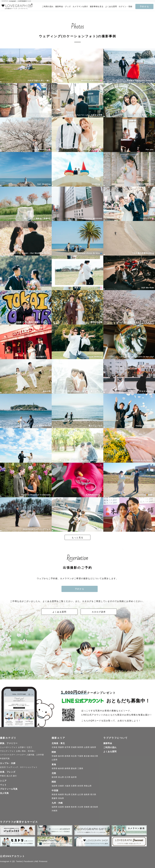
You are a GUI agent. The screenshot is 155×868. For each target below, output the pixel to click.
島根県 (61, 794)
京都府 (61, 786)
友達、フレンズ (8, 772)
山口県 (80, 794)
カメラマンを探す (80, 7)
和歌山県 (88, 786)
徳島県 (87, 794)
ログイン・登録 (125, 7)
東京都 (87, 756)
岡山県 (67, 794)
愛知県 (74, 768)
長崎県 (67, 807)
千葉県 (80, 756)
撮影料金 (108, 743)
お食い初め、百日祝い (26, 751)
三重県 (80, 768)
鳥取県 (55, 794)
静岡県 (67, 768)
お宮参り (22, 747)
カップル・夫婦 (8, 763)
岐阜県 (61, 768)
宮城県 (74, 747)
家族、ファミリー (9, 743)
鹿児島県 (94, 807)
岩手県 (67, 747)
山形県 (87, 747)
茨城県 (55, 756)
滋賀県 (55, 786)
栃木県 (61, 756)
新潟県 (55, 777)
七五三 (29, 747)
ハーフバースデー (8, 755)
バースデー (21, 755)
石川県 (67, 777)
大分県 (80, 807)
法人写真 (4, 793)
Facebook (28, 861)
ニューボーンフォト (9, 747)
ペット (3, 785)
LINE (36, 861)
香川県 (93, 794)
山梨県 (55, 760)
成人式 (9, 776)
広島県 (74, 794)
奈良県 (80, 786)
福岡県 (55, 807)
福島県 (93, 747)
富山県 (61, 777)
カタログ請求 (99, 612)
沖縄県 (55, 811)
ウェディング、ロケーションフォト (22, 767)
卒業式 (3, 776)
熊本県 (74, 807)
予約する (144, 6)
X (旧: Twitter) (17, 861)
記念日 (3, 767)
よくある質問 (111, 7)
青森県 (61, 747)
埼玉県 (74, 756)
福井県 (74, 777)
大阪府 (67, 786)
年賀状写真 (5, 758)
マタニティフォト (8, 751)
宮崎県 (87, 807)
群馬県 (67, 756)
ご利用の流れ (48, 7)
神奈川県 (94, 756)
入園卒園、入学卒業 (35, 755)
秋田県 (80, 747)
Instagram (5, 861)
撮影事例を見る (97, 7)
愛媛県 (55, 798)
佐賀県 (61, 807)
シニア (3, 781)
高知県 (61, 798)
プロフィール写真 (9, 789)
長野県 (55, 768)
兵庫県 (74, 786)
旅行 (15, 776)
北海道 (55, 747)
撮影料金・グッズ (63, 7)
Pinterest (43, 861)
